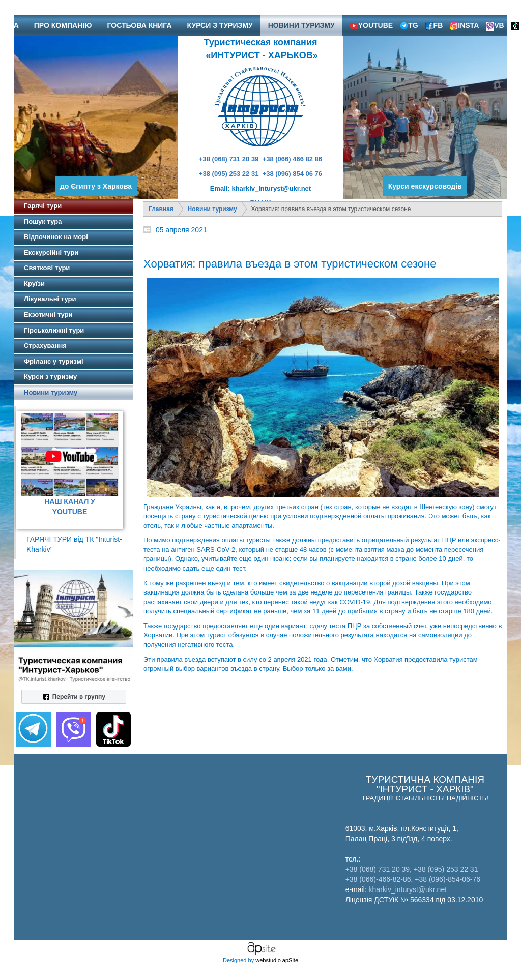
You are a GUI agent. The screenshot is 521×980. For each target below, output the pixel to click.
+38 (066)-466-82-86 (378, 879)
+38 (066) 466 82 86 (292, 159)
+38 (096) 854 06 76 (292, 174)
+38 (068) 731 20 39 (229, 159)
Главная (161, 209)
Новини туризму (212, 209)
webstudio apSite (277, 960)
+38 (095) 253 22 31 (229, 174)
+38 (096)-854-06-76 (447, 879)
